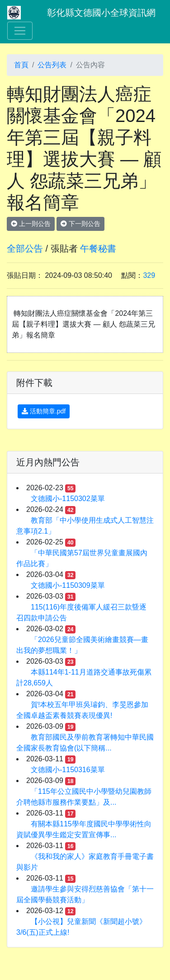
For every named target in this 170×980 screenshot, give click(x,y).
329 (149, 275)
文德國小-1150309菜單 (68, 585)
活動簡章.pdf (44, 411)
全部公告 (25, 249)
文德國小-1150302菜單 (68, 499)
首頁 (21, 65)
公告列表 (52, 65)
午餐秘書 (98, 249)
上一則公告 (31, 224)
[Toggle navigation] (20, 31)
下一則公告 (80, 224)
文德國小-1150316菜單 (68, 770)
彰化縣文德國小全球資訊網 (101, 13)
